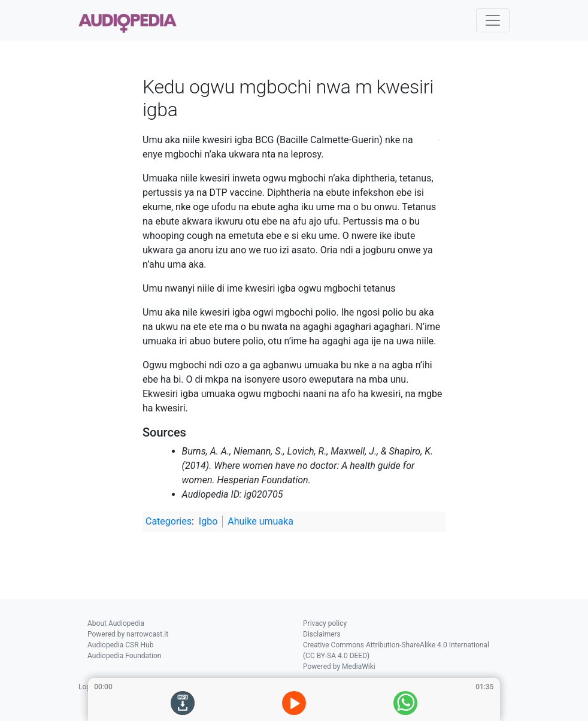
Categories (169, 521)
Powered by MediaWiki (339, 667)
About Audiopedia (116, 623)
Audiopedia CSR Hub (120, 645)
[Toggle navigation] (493, 20)
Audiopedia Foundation (124, 656)
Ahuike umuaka (260, 521)
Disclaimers (322, 634)
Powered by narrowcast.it (128, 634)
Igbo (208, 521)
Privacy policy (325, 623)
